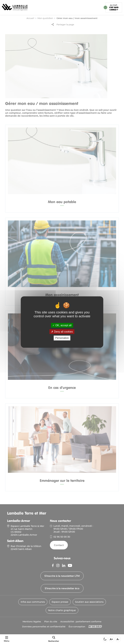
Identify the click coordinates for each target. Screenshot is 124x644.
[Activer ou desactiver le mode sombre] (105, 639)
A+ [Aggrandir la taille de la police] (111, 639)
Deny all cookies (62, 332)
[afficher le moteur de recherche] (54, 639)
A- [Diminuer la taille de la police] (118, 639)
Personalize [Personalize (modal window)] (62, 338)
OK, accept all (62, 325)
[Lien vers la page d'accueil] (15, 11)
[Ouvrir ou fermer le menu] (7, 639)
